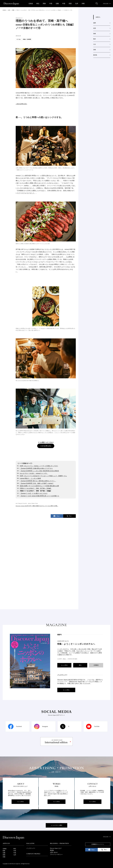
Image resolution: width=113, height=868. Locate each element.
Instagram (45, 726)
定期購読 (96, 665)
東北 (38, 4)
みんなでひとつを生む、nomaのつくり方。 (34, 473)
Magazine (30, 843)
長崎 (95, 34)
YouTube (97, 726)
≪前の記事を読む (21, 104)
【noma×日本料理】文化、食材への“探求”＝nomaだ (37, 483)
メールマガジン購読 (56, 825)
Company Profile (33, 854)
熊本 (95, 39)
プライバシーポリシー (56, 854)
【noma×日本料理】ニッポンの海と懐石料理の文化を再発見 (40, 471)
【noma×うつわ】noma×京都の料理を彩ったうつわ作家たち (40, 496)
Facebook (19, 726)
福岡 (95, 23)
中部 (51, 4)
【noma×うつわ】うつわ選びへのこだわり (34, 493)
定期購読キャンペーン (98, 844)
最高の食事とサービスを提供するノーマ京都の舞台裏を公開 (39, 486)
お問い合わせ (54, 852)
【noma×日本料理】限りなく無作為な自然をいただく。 (38, 481)
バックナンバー (31, 848)
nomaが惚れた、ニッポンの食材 (30, 478)
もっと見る (64, 665)
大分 (95, 44)
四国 (70, 4)
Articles (6, 843)
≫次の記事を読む (46, 446)
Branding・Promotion (59, 843)
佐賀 (95, 28)
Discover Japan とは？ (56, 848)
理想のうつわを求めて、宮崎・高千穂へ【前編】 (36, 488)
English (107, 4)
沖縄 (83, 4)
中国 (64, 4)
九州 (77, 4)
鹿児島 (95, 55)
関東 (44, 4)
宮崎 (95, 50)
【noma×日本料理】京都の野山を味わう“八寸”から (36, 468)
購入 (80, 665)
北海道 (31, 4)
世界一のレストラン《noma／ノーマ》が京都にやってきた (39, 466)
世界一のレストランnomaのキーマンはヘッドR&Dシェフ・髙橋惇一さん (43, 476)
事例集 (52, 850)
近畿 (57, 4)
